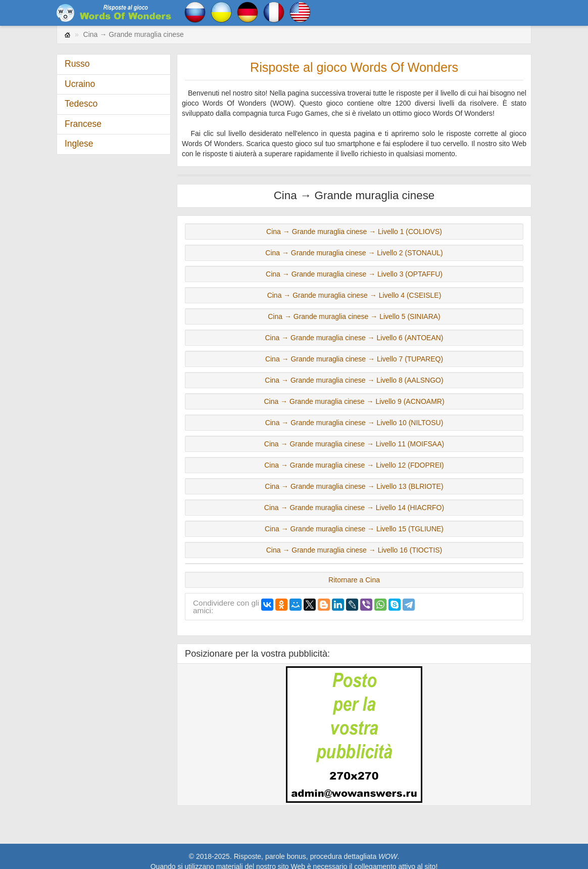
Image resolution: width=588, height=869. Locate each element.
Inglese (79, 144)
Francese (83, 124)
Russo (77, 64)
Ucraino (80, 84)
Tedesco (81, 104)
